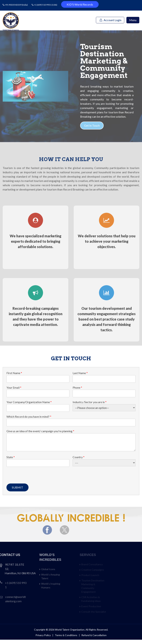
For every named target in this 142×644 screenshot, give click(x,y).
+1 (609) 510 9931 (42, 5)
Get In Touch (97, 125)
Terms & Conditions (66, 635)
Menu (133, 20)
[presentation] (34, 476)
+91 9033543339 (13, 5)
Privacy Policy (43, 635)
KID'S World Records (80, 4)
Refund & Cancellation (94, 635)
